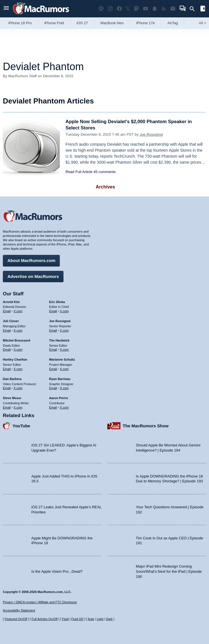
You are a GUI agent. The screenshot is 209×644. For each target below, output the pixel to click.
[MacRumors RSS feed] (164, 9)
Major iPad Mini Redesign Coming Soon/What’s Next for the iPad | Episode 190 (169, 571)
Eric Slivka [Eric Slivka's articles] (57, 301)
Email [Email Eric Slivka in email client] (53, 311)
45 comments (104, 172)
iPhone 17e (146, 23)
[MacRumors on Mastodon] (136, 9)
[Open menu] (6, 9)
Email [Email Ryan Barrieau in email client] (53, 388)
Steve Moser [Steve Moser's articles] (12, 398)
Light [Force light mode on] (100, 619)
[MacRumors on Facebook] (119, 9)
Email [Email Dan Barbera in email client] (7, 388)
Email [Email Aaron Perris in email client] (53, 407)
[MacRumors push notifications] (155, 9)
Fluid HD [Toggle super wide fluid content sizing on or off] (77, 619)
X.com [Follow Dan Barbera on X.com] (18, 388)
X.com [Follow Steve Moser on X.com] (18, 407)
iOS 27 (82, 23)
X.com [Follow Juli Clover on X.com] (18, 330)
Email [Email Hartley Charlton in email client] (7, 368)
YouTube (21, 425)
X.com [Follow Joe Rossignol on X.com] (64, 330)
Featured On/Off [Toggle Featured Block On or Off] (16, 619)
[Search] (194, 9)
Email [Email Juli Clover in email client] (7, 330)
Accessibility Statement (19, 610)
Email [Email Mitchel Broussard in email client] (7, 349)
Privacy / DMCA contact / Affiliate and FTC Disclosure (40, 602)
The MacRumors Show (146, 425)
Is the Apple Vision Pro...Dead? (57, 571)
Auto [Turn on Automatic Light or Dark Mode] (91, 619)
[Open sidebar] (203, 9)
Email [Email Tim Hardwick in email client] (53, 349)
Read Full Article (79, 172)
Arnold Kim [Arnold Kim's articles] (11, 301)
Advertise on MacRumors (33, 276)
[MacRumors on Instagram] (110, 9)
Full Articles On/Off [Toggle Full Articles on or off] (45, 619)
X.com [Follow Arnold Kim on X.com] (18, 311)
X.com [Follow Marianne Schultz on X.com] (64, 368)
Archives (105, 187)
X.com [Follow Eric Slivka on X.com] (64, 311)
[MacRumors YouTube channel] (146, 9)
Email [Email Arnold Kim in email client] (7, 311)
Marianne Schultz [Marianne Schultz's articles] (62, 359)
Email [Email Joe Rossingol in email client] (53, 330)
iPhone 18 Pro (20, 23)
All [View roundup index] (202, 23)
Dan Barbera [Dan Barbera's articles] (12, 378)
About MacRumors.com (31, 260)
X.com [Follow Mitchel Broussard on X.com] (18, 349)
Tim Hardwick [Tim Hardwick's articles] (59, 340)
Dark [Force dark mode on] (109, 619)
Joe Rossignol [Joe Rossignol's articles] (60, 321)
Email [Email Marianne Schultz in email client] (53, 368)
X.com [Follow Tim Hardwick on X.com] (64, 349)
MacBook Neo (112, 23)
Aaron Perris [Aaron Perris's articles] (59, 398)
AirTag (173, 23)
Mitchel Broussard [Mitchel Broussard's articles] (17, 340)
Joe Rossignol (151, 134)
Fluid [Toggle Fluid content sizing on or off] (65, 619)
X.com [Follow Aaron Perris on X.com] (64, 407)
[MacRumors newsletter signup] (173, 9)
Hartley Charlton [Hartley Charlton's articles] (15, 359)
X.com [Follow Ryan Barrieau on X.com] (64, 388)
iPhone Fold (54, 23)
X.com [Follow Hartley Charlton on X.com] (18, 368)
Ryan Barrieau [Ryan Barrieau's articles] (60, 378)
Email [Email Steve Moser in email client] (7, 407)
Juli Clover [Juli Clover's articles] (11, 321)
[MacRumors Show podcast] (101, 9)
